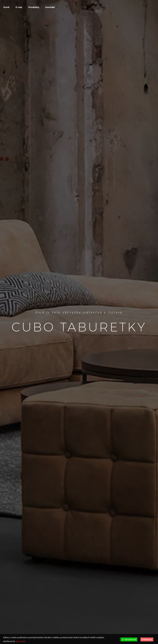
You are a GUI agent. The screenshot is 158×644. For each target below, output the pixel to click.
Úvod (6, 7)
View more (21, 641)
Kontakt (50, 7)
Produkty (34, 7)
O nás (19, 7)
